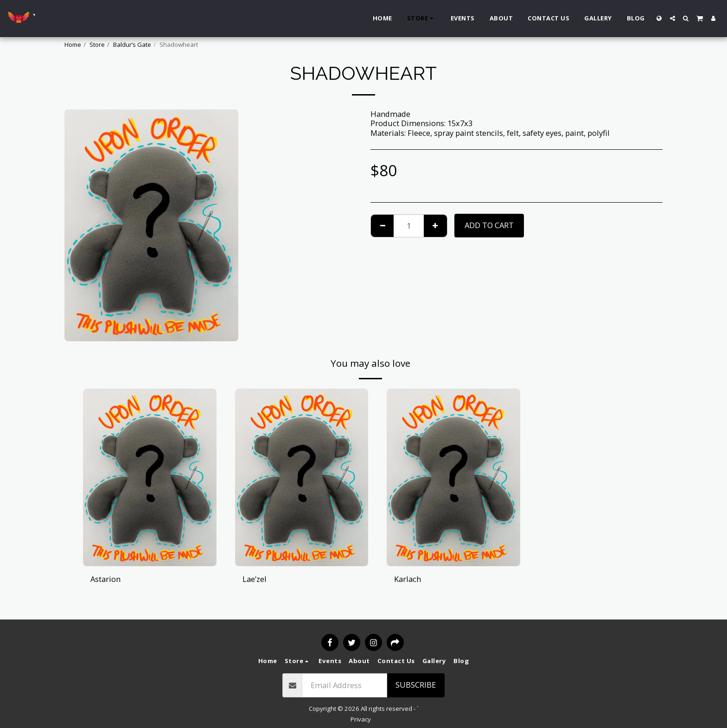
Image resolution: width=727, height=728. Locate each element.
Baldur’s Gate (132, 45)
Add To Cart (489, 225)
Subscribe (416, 685)
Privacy (361, 719)
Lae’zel (255, 579)
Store (97, 45)
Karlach (408, 579)
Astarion (105, 579)
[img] (150, 477)
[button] (673, 18)
